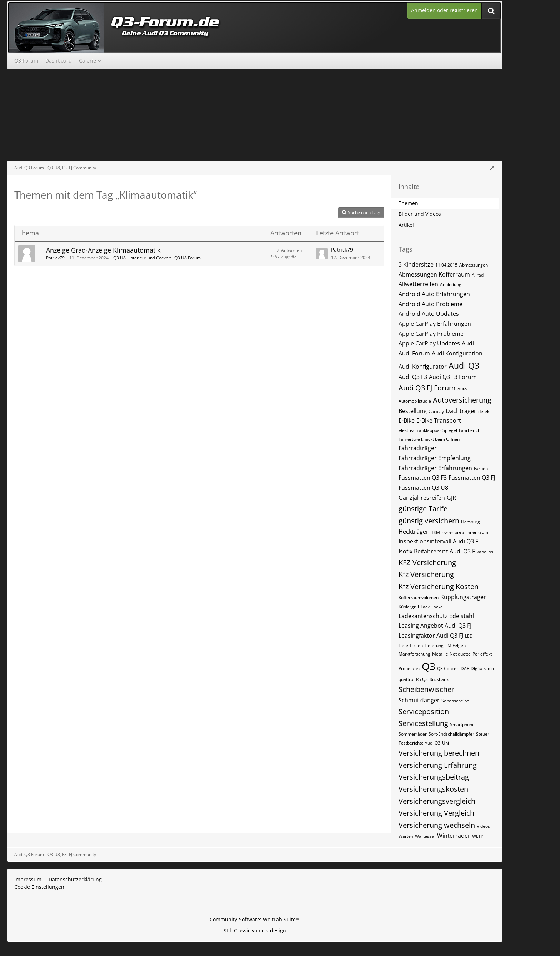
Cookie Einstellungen (39, 887)
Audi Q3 (464, 365)
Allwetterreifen (418, 284)
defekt (484, 411)
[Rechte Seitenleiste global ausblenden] (492, 168)
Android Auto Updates (429, 314)
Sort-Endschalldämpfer (451, 734)
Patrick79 (55, 258)
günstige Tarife (423, 509)
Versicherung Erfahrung (438, 765)
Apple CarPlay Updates (429, 343)
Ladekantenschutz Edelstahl (436, 616)
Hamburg (471, 522)
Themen (408, 203)
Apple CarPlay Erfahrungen (435, 324)
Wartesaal (425, 836)
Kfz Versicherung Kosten (439, 586)
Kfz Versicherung (426, 574)
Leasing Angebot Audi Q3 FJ (435, 626)
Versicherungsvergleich (437, 801)
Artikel (406, 225)
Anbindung (451, 285)
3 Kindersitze (416, 264)
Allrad (478, 275)
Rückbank (439, 679)
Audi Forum (414, 353)
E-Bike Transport (439, 420)
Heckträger (414, 532)
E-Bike (407, 420)
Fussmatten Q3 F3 (423, 478)
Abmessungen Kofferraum (434, 274)
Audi (468, 343)
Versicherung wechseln (437, 825)
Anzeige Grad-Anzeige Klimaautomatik (103, 250)
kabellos (485, 552)
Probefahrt (409, 669)
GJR (451, 498)
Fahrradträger (418, 448)
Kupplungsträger (463, 597)
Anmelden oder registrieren (444, 10)
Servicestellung (423, 723)
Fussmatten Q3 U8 (423, 488)
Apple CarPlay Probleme (431, 334)
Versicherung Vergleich (436, 813)
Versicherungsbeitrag (434, 777)
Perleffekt (482, 654)
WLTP (478, 836)
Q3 (429, 666)
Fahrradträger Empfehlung (435, 458)
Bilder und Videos (420, 214)
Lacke (437, 607)
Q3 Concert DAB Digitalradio (466, 669)
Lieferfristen (411, 645)
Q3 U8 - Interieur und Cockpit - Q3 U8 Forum (157, 258)
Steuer (483, 734)
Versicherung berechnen (439, 753)
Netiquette (460, 654)
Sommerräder (413, 734)
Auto (462, 389)
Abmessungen (474, 265)
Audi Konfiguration (457, 353)
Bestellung (413, 411)
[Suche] (491, 11)
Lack (425, 607)
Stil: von (255, 930)
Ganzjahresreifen (422, 498)
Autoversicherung (462, 400)
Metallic (440, 654)
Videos (483, 826)
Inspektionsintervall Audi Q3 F (438, 541)
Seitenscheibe (455, 701)
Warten (406, 836)
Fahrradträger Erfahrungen (435, 468)
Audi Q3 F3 (413, 377)
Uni (446, 743)
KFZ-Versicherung (427, 562)
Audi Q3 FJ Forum (427, 388)
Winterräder (454, 836)
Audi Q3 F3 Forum (453, 377)
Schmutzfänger (419, 700)
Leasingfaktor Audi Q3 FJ (431, 636)
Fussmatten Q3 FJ (472, 478)
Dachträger (461, 411)
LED (469, 636)
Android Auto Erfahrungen (434, 294)
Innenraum (477, 532)
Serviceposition (424, 711)
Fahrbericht (470, 430)
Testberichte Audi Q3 (419, 743)
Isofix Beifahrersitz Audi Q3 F (437, 551)
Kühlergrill (409, 607)
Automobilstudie (415, 401)
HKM (435, 532)
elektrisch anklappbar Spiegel (428, 430)
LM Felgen (456, 645)
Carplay (436, 411)
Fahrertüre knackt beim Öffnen (429, 439)
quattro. (406, 679)
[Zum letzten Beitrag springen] (322, 254)
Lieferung (434, 645)
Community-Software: (255, 919)
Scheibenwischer (426, 689)
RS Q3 (422, 679)
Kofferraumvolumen (419, 597)
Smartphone (462, 724)
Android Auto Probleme (431, 304)
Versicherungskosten (433, 789)
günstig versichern (429, 521)
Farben (481, 469)
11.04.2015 (446, 265)
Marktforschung (414, 654)
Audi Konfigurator (423, 367)
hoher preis (453, 532)
